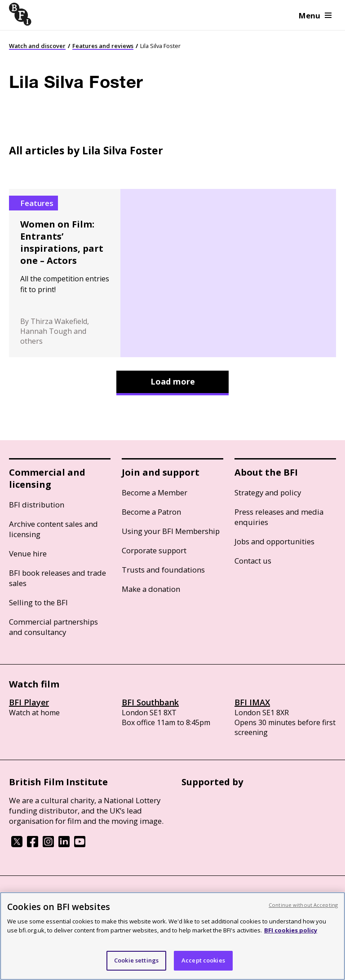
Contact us (253, 561)
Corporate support (154, 550)
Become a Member (155, 492)
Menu (315, 15)
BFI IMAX (252, 702)
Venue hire (28, 553)
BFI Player (29, 702)
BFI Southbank (150, 702)
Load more (173, 381)
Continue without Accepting (303, 905)
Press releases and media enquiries (279, 517)
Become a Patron (151, 512)
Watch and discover (37, 46)
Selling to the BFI (38, 602)
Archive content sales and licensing (53, 529)
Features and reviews (103, 46)
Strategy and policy (268, 492)
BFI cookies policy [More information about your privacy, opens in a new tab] (291, 930)
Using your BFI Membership (171, 531)
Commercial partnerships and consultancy (53, 627)
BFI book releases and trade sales (57, 578)
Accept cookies (203, 960)
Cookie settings (136, 960)
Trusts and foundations (163, 570)
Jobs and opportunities (274, 541)
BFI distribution (37, 505)
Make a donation (151, 589)
